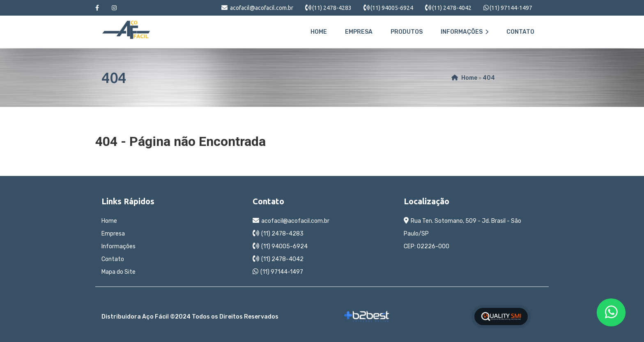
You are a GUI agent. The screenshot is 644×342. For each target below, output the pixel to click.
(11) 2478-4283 (332, 8)
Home (319, 32)
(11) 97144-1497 (511, 8)
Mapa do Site (118, 272)
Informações (465, 32)
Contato (520, 32)
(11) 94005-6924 (392, 8)
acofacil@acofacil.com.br (262, 8)
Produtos (407, 32)
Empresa (359, 32)
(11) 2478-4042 (452, 8)
